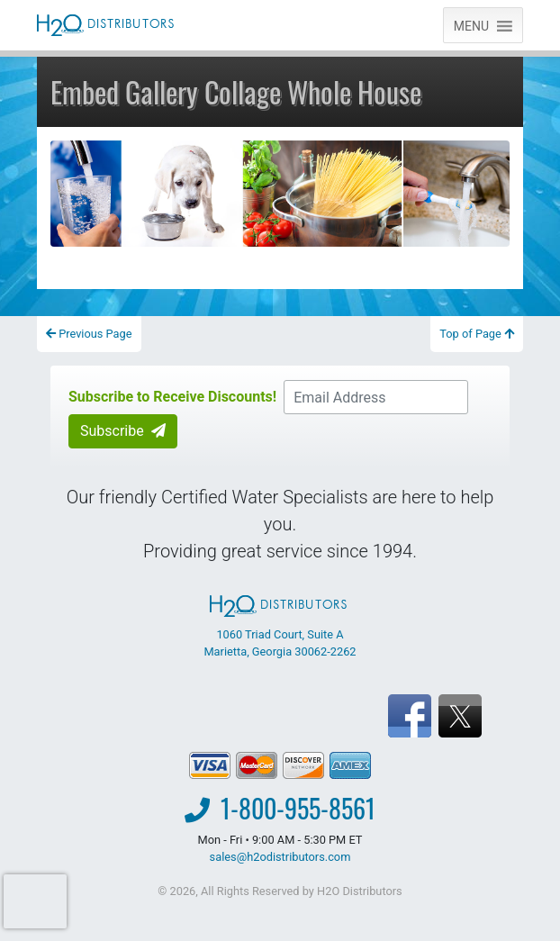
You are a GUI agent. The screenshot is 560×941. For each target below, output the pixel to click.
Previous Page (89, 334)
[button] (471, 25)
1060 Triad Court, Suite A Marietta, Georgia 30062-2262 (280, 627)
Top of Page (477, 334)
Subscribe (123, 431)
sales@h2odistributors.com (280, 857)
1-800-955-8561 (298, 808)
